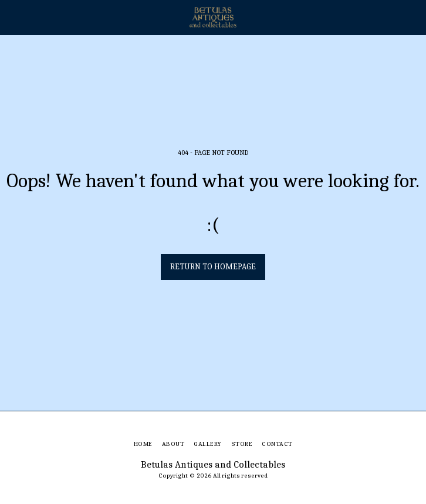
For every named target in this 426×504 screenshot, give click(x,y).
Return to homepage (213, 267)
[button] (13, 17)
